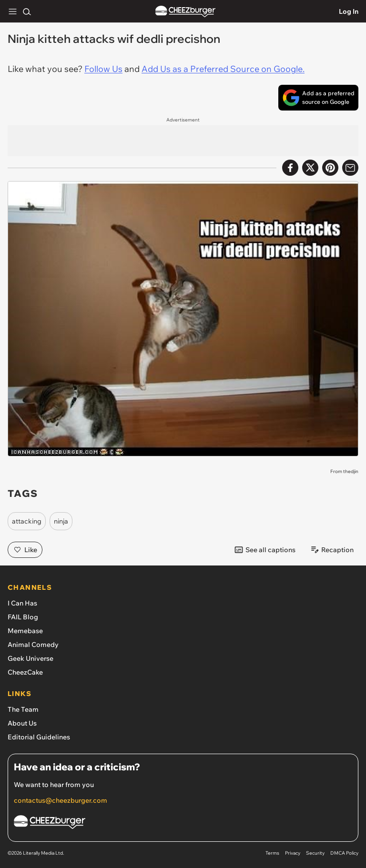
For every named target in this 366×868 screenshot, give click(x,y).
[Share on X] (310, 168)
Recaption (332, 550)
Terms (272, 853)
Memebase (25, 631)
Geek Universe (30, 658)
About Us (22, 723)
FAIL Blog (23, 617)
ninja (61, 521)
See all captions (265, 550)
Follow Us (103, 69)
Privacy (293, 853)
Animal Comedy (33, 645)
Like (25, 550)
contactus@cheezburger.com (61, 800)
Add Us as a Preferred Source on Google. (223, 69)
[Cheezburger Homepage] (183, 823)
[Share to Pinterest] (330, 168)
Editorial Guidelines (39, 737)
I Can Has (22, 603)
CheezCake (25, 672)
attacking (27, 521)
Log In (349, 11)
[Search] (27, 11)
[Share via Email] (350, 168)
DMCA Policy (344, 853)
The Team (23, 709)
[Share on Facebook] (290, 168)
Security (315, 853)
